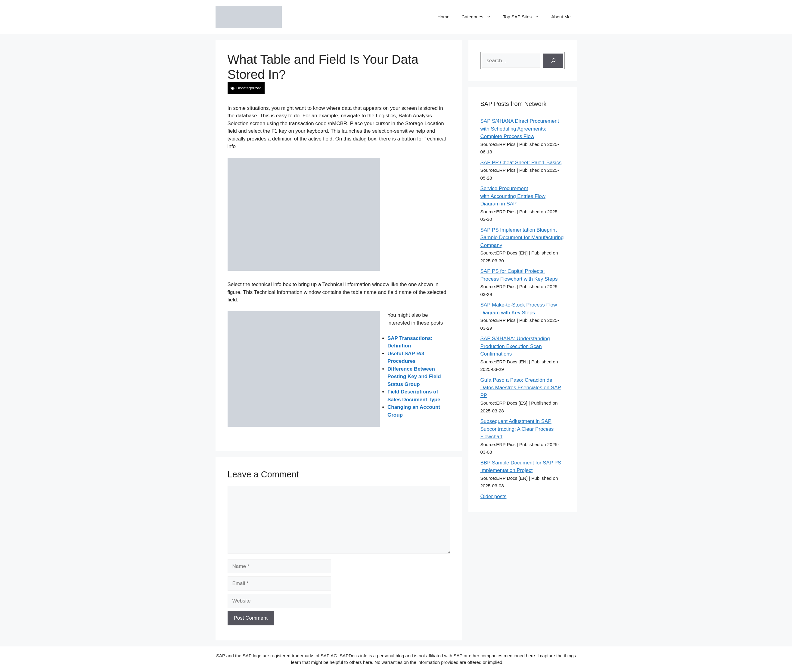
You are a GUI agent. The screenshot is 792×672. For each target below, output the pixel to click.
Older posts (494, 496)
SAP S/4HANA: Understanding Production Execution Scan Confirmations (515, 346)
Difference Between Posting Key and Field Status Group (414, 377)
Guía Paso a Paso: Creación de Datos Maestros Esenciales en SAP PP (521, 388)
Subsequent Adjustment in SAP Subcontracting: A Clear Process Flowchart (517, 429)
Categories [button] (479, 17)
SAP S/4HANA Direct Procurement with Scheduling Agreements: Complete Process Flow (520, 129)
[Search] (553, 61)
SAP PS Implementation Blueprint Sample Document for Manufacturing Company (522, 238)
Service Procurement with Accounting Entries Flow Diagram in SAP (513, 196)
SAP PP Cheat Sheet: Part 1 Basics (521, 163)
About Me (561, 17)
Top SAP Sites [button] (524, 17)
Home (443, 17)
